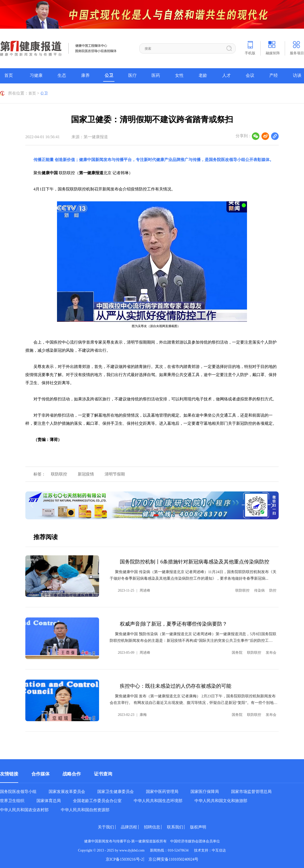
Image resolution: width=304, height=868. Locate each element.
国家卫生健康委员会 (116, 791)
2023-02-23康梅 (132, 714)
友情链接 (9, 774)
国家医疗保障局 (205, 791)
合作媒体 (41, 774)
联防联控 (62, 474)
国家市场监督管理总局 (251, 791)
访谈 (297, 76)
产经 (274, 76)
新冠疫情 (91, 474)
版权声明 (203, 827)
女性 (179, 76)
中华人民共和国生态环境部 (158, 801)
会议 (250, 76)
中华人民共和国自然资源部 (85, 810)
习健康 (36, 76)
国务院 (237, 652)
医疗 (132, 76)
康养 (85, 76)
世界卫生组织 (12, 801)
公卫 (109, 76)
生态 (62, 76)
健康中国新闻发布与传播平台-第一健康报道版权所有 (127, 841)
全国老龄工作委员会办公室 (97, 801)
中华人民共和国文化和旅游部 (221, 801)
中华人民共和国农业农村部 (24, 810)
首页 (9, 76)
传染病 (259, 590)
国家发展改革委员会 (67, 791)
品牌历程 (127, 827)
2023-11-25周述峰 (134, 590)
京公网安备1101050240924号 (175, 859)
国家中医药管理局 (162, 791)
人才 (226, 76)
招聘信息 (152, 827)
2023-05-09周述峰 (134, 652)
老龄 (203, 76)
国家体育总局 (49, 801)
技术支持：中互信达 (210, 850)
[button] (156, 515)
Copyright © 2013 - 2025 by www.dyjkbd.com (111, 850)
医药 (156, 76)
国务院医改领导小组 (227, 159)
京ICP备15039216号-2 (123, 859)
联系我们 (178, 827)
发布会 (271, 652)
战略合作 (72, 774)
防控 (273, 590)
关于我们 (101, 827)
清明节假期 (123, 474)
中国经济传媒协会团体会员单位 (195, 841)
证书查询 (103, 774)
